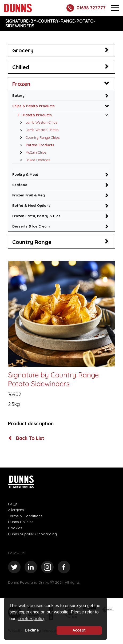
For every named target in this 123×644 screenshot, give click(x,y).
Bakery (18, 95)
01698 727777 (86, 8)
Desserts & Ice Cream (31, 226)
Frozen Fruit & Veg (29, 195)
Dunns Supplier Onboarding (32, 534)
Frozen (21, 84)
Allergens (16, 510)
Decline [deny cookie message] (32, 630)
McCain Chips (32, 152)
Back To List (26, 438)
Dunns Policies (21, 522)
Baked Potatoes (33, 160)
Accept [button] (79, 630)
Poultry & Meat (25, 174)
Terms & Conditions (25, 516)
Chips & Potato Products (33, 106)
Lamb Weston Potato (38, 130)
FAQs (13, 504)
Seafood (20, 185)
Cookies (15, 528)
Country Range (32, 242)
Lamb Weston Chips (37, 122)
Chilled (21, 67)
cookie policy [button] (32, 618)
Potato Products (36, 145)
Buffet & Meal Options (31, 205)
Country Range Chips (38, 137)
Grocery (23, 50)
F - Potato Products (35, 115)
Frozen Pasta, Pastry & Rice (36, 216)
